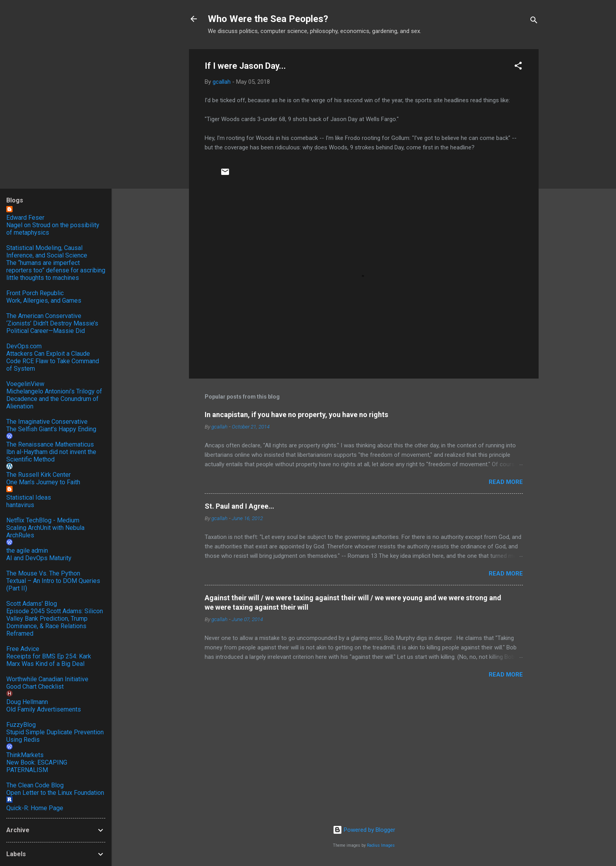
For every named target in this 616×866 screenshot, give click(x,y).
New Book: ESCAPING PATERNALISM (37, 766)
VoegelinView (25, 384)
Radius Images (381, 845)
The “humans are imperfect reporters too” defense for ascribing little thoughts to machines (56, 270)
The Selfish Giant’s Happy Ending (51, 429)
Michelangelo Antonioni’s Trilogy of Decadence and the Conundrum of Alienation (54, 399)
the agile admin (27, 551)
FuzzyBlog (21, 725)
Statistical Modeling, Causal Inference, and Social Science (47, 252)
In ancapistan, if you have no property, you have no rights (296, 415)
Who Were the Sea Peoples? (268, 19)
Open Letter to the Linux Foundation (55, 793)
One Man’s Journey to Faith (43, 482)
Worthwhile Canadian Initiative (47, 679)
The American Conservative (44, 316)
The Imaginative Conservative (47, 422)
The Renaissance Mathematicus (50, 444)
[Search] (534, 21)
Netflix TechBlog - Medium (43, 520)
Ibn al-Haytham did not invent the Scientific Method (51, 456)
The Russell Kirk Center (38, 475)
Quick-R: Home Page (35, 808)
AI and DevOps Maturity (39, 558)
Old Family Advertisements (44, 709)
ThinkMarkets (25, 755)
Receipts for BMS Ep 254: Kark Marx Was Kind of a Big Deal (49, 660)
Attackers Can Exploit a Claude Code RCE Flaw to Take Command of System (53, 361)
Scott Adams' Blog (32, 604)
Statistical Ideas (29, 497)
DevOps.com (24, 346)
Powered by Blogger (364, 830)
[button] (518, 67)
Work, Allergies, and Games (44, 301)
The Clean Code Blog (35, 785)
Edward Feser (25, 218)
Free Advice (23, 649)
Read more (506, 482)
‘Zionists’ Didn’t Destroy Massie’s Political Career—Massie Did (52, 327)
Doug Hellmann (27, 702)
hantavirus (20, 505)
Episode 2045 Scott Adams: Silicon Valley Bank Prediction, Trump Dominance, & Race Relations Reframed (55, 622)
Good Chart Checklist (35, 687)
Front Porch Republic (35, 293)
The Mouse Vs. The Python (43, 573)
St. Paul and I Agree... (239, 506)
